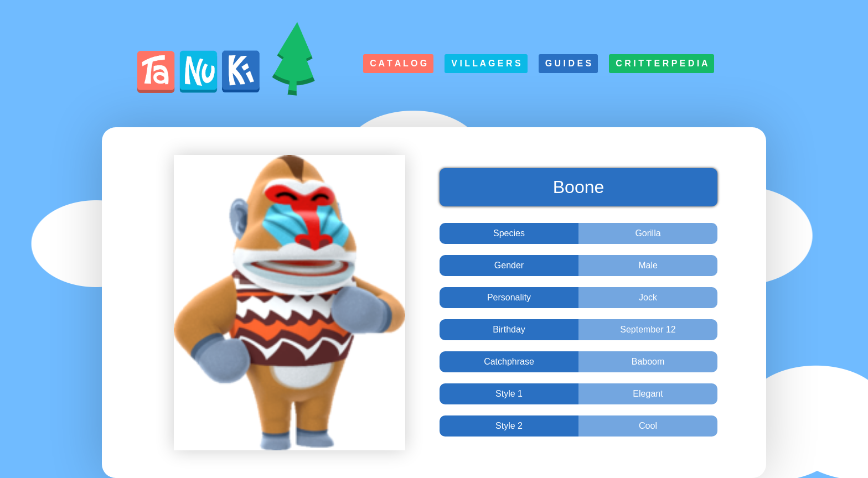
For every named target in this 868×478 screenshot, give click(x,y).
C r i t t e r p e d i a (662, 63)
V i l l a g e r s (486, 63)
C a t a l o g (398, 63)
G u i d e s (569, 63)
